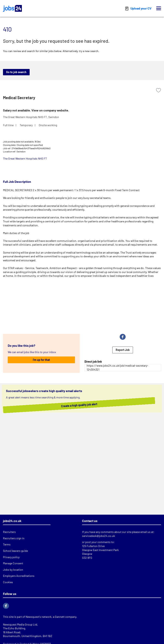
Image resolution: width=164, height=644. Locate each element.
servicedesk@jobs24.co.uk (98, 536)
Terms (7, 544)
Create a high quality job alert (81, 405)
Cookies (8, 582)
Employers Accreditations (19, 576)
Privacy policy (11, 557)
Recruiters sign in (14, 538)
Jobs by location (13, 570)
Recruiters (9, 532)
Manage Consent (13, 563)
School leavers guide (15, 551)
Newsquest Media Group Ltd (20, 624)
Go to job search (16, 72)
